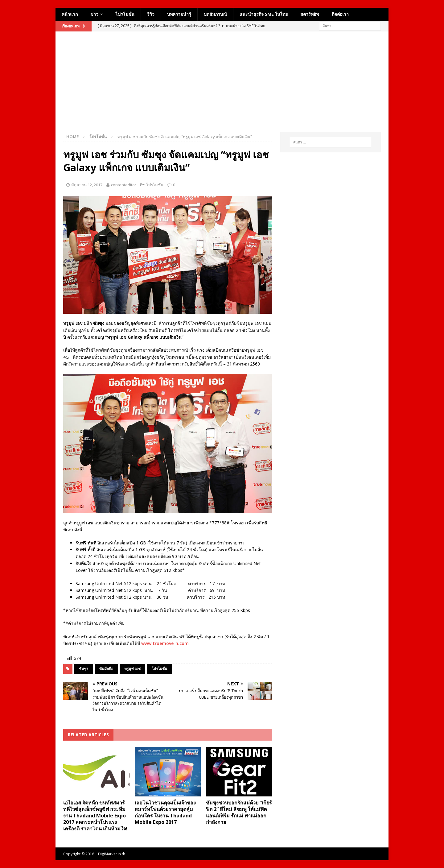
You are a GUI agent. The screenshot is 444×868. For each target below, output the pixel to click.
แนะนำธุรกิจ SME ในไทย (264, 14)
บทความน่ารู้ (179, 14)
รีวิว (151, 14)
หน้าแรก (70, 14)
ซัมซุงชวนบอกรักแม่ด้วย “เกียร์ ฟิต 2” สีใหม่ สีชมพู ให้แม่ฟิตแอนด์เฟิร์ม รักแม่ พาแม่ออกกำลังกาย (239, 812)
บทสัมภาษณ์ (215, 14)
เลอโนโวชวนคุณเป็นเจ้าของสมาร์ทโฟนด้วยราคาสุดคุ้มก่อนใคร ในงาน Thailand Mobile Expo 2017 (165, 812)
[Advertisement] (222, 85)
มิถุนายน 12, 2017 (87, 185)
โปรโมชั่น (125, 14)
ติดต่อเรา (340, 14)
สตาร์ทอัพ (310, 14)
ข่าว (94, 14)
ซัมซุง (84, 669)
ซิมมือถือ (106, 669)
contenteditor (124, 185)
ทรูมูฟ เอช (132, 669)
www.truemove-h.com (165, 643)
